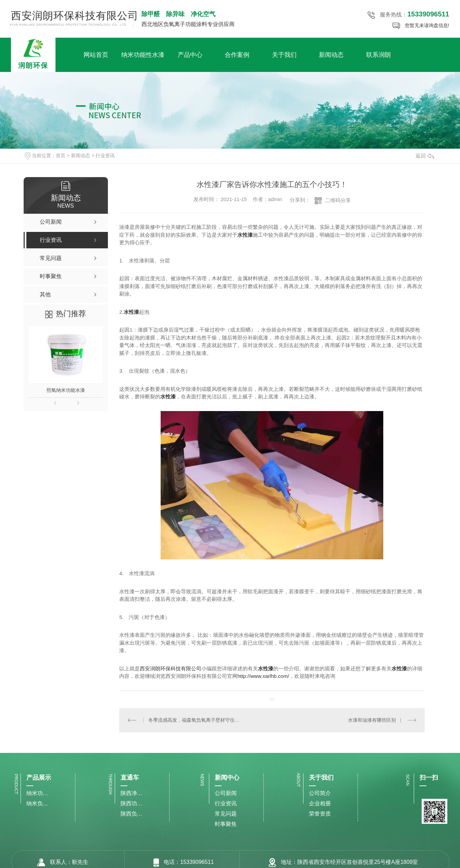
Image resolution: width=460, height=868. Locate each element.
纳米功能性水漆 (143, 55)
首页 (61, 156)
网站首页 (96, 55)
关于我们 (284, 55)
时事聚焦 (226, 824)
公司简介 (320, 793)
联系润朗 (378, 55)
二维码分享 (338, 200)
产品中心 (190, 55)
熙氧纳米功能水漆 (66, 390)
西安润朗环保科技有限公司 (171, 668)
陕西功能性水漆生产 (132, 803)
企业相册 (320, 803)
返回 (425, 156)
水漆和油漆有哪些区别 (372, 720)
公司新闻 (226, 793)
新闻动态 (331, 55)
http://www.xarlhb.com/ (263, 676)
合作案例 (237, 55)
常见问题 (226, 814)
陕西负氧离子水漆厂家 (132, 814)
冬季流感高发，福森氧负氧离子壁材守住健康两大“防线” (196, 720)
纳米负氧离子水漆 (37, 803)
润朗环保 (33, 53)
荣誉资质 (320, 814)
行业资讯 (105, 156)
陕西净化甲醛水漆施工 (132, 793)
